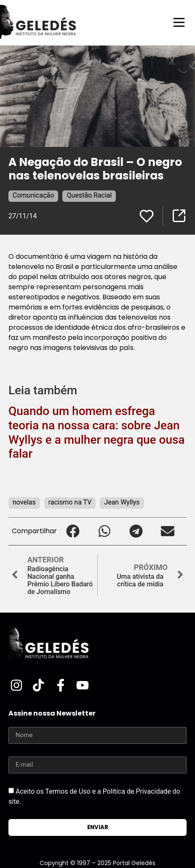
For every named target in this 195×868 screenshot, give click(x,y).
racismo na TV (70, 502)
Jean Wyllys (122, 502)
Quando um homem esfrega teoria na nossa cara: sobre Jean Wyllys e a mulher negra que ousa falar (97, 432)
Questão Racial (89, 195)
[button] (73, 531)
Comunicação (33, 195)
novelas (24, 502)
